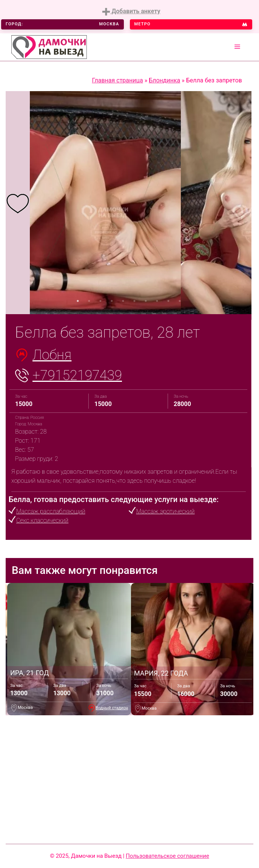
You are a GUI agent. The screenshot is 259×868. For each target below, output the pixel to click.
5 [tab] (123, 301)
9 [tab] (168, 301)
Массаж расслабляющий (51, 511)
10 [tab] (180, 301)
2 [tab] (89, 301)
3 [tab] (100, 301)
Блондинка (164, 80)
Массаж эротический (166, 511)
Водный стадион (112, 708)
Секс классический (42, 520)
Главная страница (118, 80)
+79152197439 (77, 375)
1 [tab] (78, 301)
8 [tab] (157, 301)
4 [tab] (112, 301)
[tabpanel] (18, 203)
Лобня (52, 355)
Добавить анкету (131, 12)
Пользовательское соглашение (167, 856)
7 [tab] (146, 301)
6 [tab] (134, 301)
